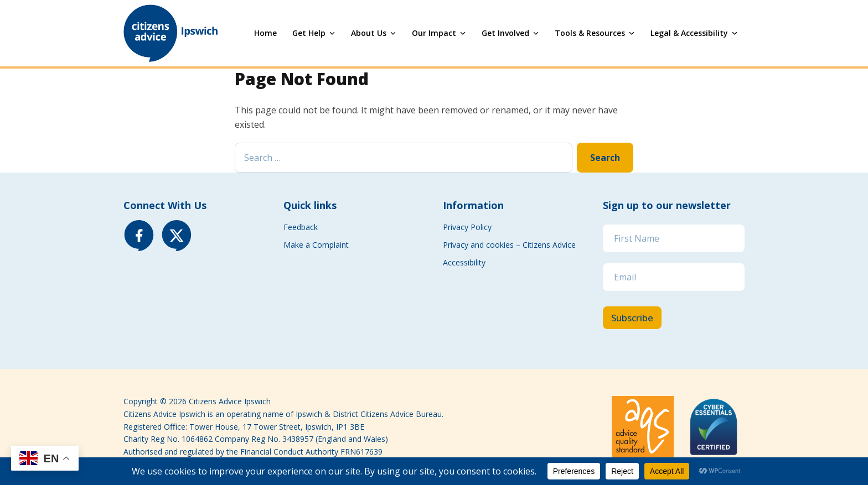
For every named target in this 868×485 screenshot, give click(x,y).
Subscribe (632, 318)
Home (265, 33)
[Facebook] (139, 236)
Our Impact (434, 33)
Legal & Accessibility (689, 33)
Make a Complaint (316, 245)
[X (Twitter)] (177, 236)
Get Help (309, 33)
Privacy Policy (467, 227)
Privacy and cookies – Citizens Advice (510, 245)
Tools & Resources (590, 33)
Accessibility (464, 262)
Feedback (301, 227)
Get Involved (505, 33)
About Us (369, 33)
